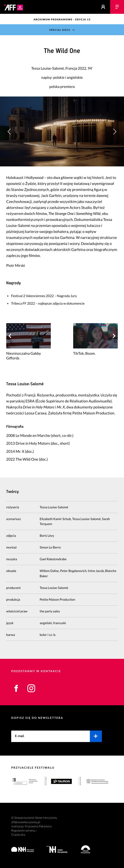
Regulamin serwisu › (24, 831)
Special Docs (60, 30)
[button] (115, 131)
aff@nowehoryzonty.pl (26, 822)
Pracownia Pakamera (38, 826)
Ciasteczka (18, 835)
